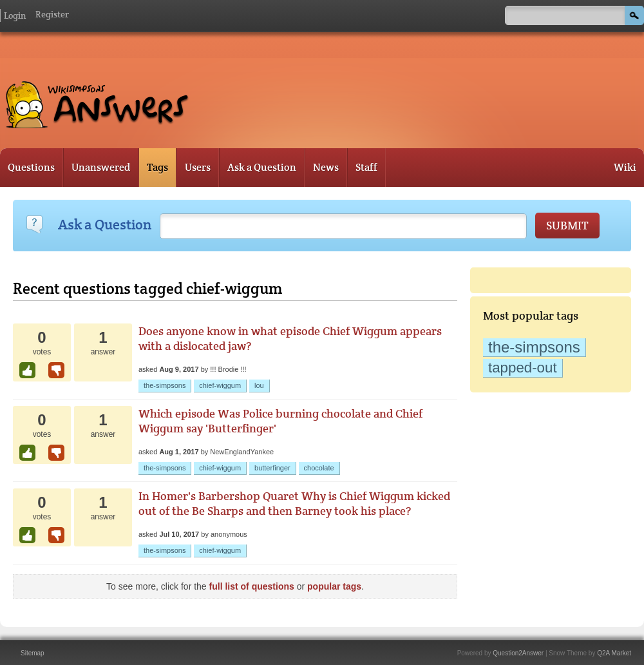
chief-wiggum (220, 385)
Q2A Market (614, 653)
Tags (157, 167)
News (326, 167)
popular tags (334, 586)
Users (198, 167)
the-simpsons (534, 347)
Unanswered (101, 167)
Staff (366, 167)
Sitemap (33, 653)
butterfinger (272, 468)
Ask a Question (262, 167)
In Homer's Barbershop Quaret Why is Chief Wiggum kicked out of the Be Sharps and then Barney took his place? (294, 503)
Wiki (625, 167)
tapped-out (523, 368)
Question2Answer (518, 653)
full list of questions (252, 586)
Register (52, 14)
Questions (31, 167)
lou (259, 385)
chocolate (319, 468)
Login (15, 15)
